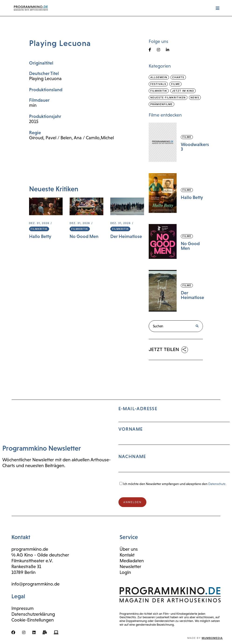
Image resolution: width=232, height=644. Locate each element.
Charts (178, 77)
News (195, 98)
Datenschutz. (217, 484)
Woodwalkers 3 (195, 147)
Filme (175, 84)
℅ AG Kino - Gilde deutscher (40, 555)
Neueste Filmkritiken (168, 98)
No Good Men (84, 236)
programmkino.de (30, 549)
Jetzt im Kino (183, 91)
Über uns (129, 549)
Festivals (158, 84)
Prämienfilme (161, 104)
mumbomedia (212, 638)
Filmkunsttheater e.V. (32, 561)
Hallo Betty (40, 236)
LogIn (125, 572)
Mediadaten (132, 561)
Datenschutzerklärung (33, 614)
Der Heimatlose (126, 236)
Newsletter (130, 566)
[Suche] (197, 326)
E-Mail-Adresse (174, 441)
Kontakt (127, 555)
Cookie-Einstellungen (33, 620)
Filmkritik (39, 229)
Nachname (132, 456)
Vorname (131, 429)
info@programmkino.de (35, 584)
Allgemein (159, 77)
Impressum (23, 608)
